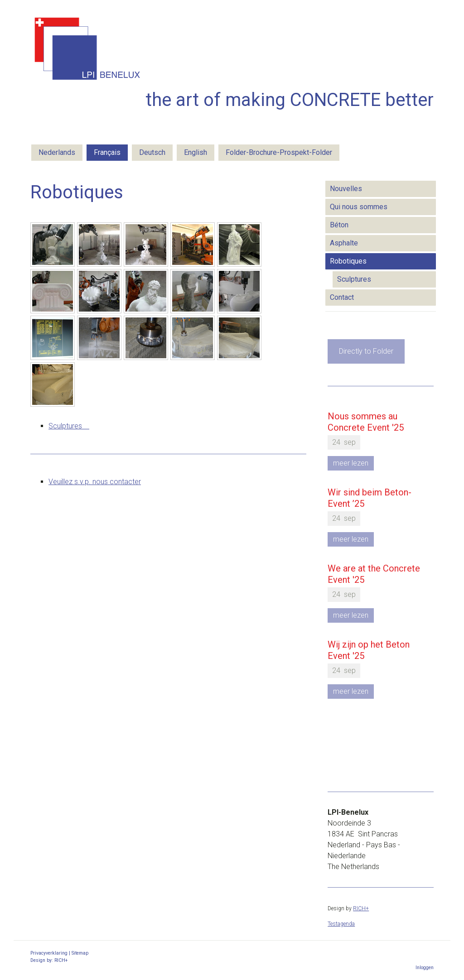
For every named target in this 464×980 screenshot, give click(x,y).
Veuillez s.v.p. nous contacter (95, 482)
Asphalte (344, 243)
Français (107, 152)
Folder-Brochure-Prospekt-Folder (279, 152)
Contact (342, 297)
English (196, 152)
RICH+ (361, 908)
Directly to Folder (366, 351)
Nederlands (57, 152)
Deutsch (152, 152)
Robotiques (348, 261)
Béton (339, 225)
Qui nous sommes (359, 207)
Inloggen (425, 968)
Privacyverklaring (49, 953)
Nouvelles (346, 189)
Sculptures (69, 426)
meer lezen (351, 463)
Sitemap (80, 953)
